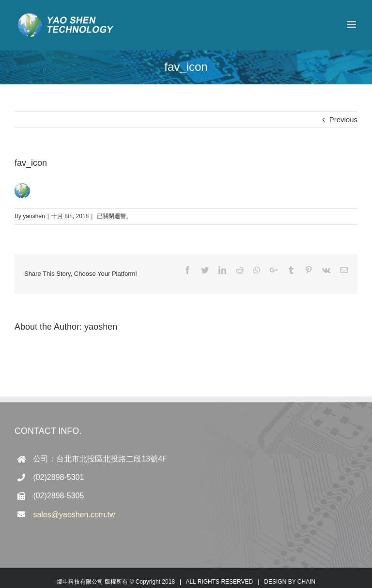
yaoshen (34, 216)
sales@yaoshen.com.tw (74, 515)
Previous (343, 119)
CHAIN (306, 582)
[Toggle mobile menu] (352, 24)
